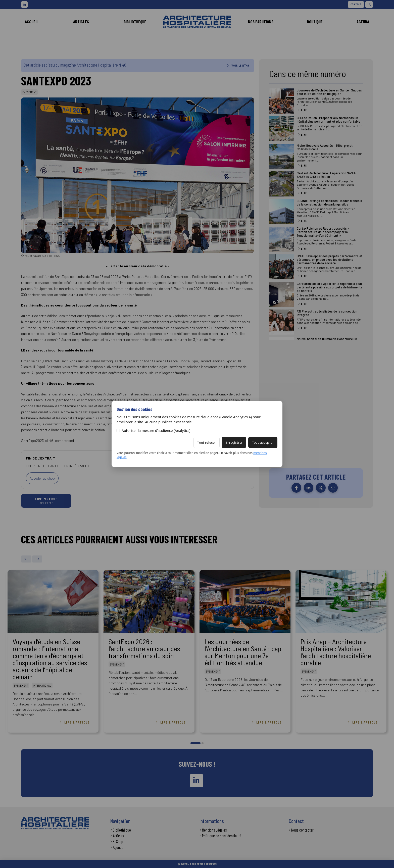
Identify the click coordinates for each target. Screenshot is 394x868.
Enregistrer (234, 442)
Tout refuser (207, 442)
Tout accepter (263, 442)
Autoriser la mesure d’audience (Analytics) (154, 430)
